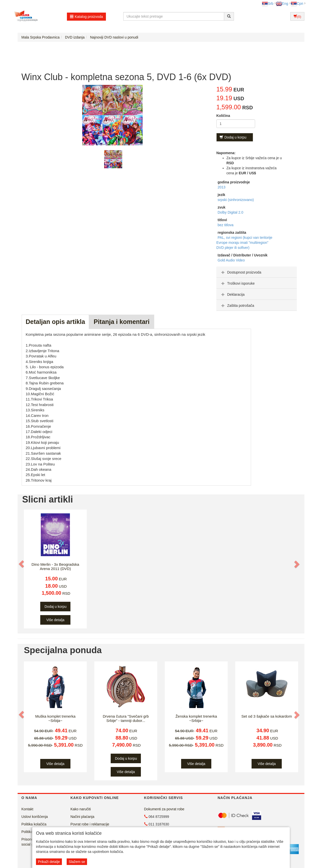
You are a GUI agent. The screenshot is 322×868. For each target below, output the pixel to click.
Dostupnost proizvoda (241, 272)
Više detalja (55, 620)
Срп (297, 4)
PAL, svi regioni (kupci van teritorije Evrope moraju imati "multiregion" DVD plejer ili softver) (244, 243)
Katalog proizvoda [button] (86, 17)
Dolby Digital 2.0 (230, 212)
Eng (282, 4)
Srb (268, 4)
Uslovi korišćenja (35, 817)
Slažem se (77, 862)
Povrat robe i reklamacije (90, 824)
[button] (22, 564)
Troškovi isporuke (237, 283)
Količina (223, 116)
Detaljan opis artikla (55, 322)
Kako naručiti (81, 809)
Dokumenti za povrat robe (164, 809)
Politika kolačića (34, 824)
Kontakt (27, 809)
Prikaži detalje (49, 862)
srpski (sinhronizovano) (236, 200)
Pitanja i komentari (122, 322)
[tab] (257, 272)
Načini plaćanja (82, 817)
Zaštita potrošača (237, 306)
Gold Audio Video (231, 260)
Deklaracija (232, 294)
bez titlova (226, 225)
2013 (222, 187)
